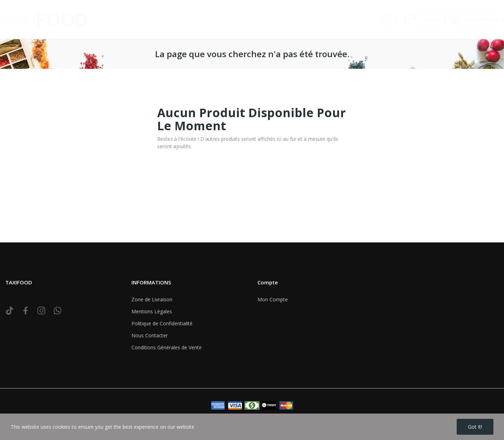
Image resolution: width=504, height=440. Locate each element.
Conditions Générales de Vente (167, 347)
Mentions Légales (152, 311)
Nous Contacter (150, 335)
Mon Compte (273, 299)
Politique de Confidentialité (162, 323)
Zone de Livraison (152, 299)
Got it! (475, 427)
